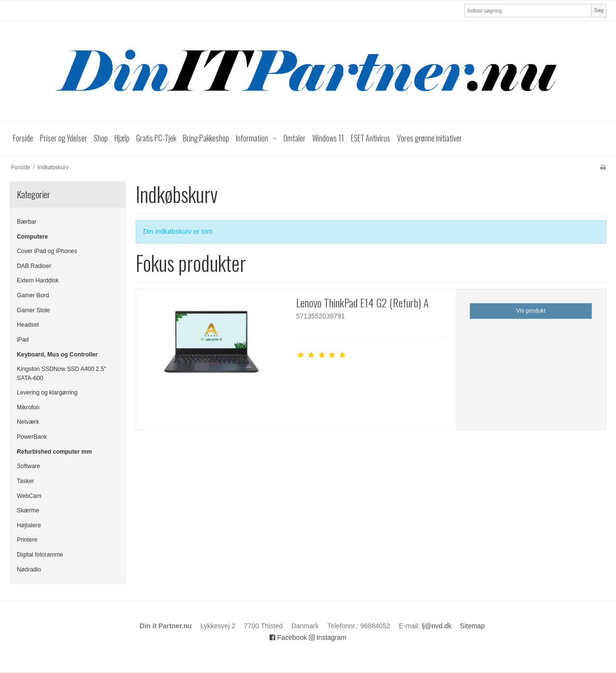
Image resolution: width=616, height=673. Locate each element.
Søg (598, 10)
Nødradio (29, 570)
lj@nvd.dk (436, 626)
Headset (28, 325)
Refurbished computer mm (54, 452)
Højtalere (29, 525)
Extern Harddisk (38, 280)
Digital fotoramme (40, 555)
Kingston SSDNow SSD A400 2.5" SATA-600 (61, 373)
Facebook (288, 637)
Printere (27, 540)
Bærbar (27, 222)
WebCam (29, 496)
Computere (32, 237)
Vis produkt (531, 311)
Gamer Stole (33, 310)
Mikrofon (28, 407)
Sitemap (472, 626)
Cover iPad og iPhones (47, 251)
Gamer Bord (33, 295)
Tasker (26, 481)
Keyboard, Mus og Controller (57, 355)
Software (28, 466)
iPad (23, 340)
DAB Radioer (34, 266)
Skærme (28, 510)
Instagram (328, 637)
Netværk (28, 422)
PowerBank (32, 437)
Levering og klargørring (47, 393)
